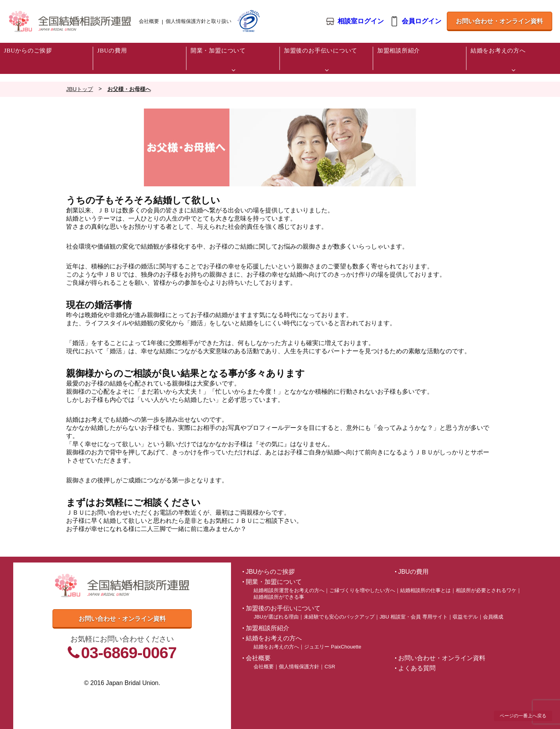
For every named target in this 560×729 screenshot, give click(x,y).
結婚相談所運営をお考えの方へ (289, 590)
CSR (330, 667)
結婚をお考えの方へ (276, 647)
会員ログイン (421, 22)
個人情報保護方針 (299, 667)
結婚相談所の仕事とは (425, 590)
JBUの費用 (413, 572)
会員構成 (493, 617)
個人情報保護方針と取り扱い (199, 21)
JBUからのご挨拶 (270, 572)
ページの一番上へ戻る (523, 716)
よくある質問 (417, 668)
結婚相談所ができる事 (279, 597)
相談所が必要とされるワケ (486, 590)
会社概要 (149, 21)
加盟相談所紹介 (268, 628)
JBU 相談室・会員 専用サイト (414, 617)
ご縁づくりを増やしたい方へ (362, 590)
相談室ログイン (360, 22)
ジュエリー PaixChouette (332, 647)
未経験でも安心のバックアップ (339, 617)
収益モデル (465, 617)
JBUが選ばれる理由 (276, 617)
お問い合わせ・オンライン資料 (499, 21)
